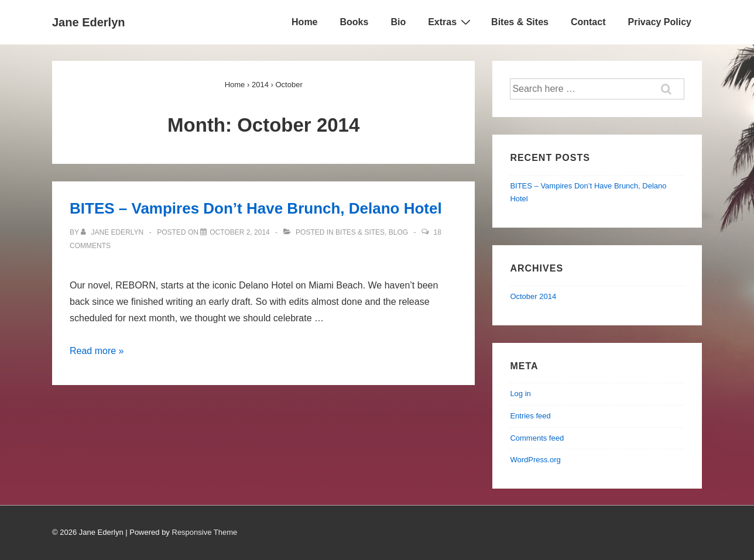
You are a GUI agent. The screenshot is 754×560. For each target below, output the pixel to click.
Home (304, 22)
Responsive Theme (205, 532)
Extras (451, 22)
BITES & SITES (360, 232)
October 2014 (533, 296)
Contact (588, 22)
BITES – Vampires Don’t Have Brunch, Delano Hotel (256, 208)
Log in (520, 394)
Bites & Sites (520, 22)
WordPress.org (535, 460)
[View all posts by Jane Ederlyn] (113, 232)
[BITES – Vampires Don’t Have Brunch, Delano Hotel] (240, 232)
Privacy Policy (659, 22)
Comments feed (537, 438)
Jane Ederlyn (89, 22)
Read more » (97, 351)
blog (398, 232)
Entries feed (530, 416)
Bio (398, 22)
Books (354, 22)
